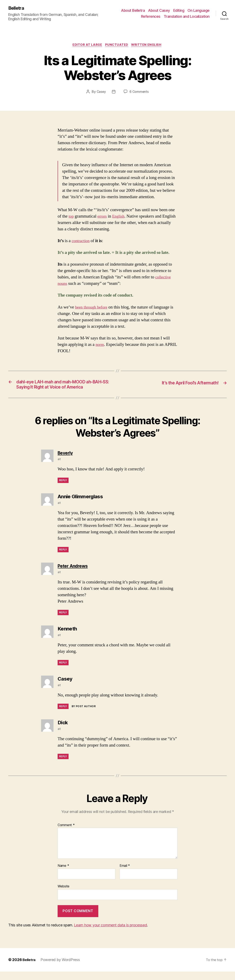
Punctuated (117, 46)
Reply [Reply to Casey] (63, 715)
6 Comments (139, 93)
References (151, 17)
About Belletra (133, 10)
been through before (93, 308)
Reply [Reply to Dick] (63, 765)
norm (100, 346)
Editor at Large (86, 46)
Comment (66, 834)
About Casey (159, 10)
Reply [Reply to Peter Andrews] (63, 621)
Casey (101, 93)
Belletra (17, 8)
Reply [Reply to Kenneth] (63, 671)
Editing (179, 10)
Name (63, 874)
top (71, 217)
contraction (81, 242)
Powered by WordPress (61, 968)
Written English (148, 46)
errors (103, 217)
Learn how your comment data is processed (110, 934)
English (120, 217)
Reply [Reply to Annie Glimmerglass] (63, 558)
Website (63, 895)
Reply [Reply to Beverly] (63, 489)
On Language (199, 10)
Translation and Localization (187, 17)
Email (125, 874)
